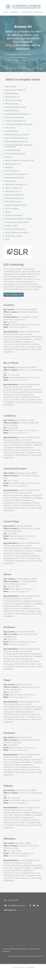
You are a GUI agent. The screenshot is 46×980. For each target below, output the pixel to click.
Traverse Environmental (15, 229)
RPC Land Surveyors (14, 202)
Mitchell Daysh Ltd (13, 164)
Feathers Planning (13, 150)
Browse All (15, 12)
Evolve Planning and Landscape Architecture (19, 146)
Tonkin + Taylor (11, 226)
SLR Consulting (12, 209)
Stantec (8, 212)
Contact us (38, 12)
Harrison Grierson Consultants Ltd (19, 160)
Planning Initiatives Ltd (15, 178)
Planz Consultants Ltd (14, 195)
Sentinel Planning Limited (16, 205)
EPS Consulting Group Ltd (16, 141)
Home (6, 12)
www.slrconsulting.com (19, 327)
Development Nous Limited (17, 135)
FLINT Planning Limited (15, 154)
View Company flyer (14, 295)
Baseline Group (11, 93)
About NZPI (26, 12)
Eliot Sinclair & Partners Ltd (16, 138)
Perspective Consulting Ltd (17, 174)
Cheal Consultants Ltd (15, 117)
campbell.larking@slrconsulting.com (25, 377)
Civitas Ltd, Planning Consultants (19, 124)
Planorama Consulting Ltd (16, 185)
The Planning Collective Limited (18, 219)
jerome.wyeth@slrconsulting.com (23, 642)
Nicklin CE (9, 167)
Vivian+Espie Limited (14, 236)
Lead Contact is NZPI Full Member (18, 55)
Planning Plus (11, 181)
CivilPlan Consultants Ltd (16, 121)
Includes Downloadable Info (16, 58)
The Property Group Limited (17, 222)
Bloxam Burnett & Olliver (15, 107)
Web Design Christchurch (20, 968)
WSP (7, 239)
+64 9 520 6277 (12, 900)
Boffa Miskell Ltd (12, 111)
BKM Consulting (12, 104)
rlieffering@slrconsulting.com (22, 589)
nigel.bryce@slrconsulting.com (22, 536)
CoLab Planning (12, 131)
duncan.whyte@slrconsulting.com (24, 430)
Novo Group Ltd (12, 171)
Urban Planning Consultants (17, 233)
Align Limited (11, 87)
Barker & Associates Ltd (15, 90)
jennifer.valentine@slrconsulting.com (24, 325)
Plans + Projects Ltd (13, 188)
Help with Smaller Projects (15, 61)
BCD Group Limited (13, 100)
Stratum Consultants (14, 215)
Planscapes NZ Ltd (13, 191)
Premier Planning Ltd (14, 198)
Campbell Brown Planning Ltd (18, 114)
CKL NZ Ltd (10, 128)
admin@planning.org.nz (15, 906)
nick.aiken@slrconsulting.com (22, 853)
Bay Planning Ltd (12, 97)
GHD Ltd (9, 157)
